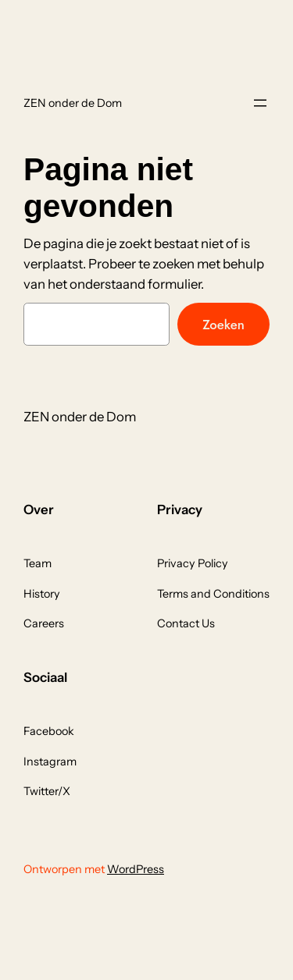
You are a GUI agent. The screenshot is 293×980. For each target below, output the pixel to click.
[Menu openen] (260, 103)
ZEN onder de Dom (73, 103)
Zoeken (223, 325)
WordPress (136, 869)
